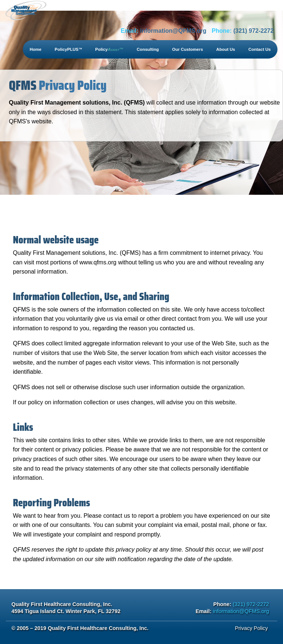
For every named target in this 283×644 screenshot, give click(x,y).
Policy (109, 49)
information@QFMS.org (173, 31)
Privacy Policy (251, 628)
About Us (226, 49)
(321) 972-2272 (253, 31)
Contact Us (260, 49)
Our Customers (188, 49)
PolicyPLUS (68, 49)
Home (35, 49)
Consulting (148, 49)
